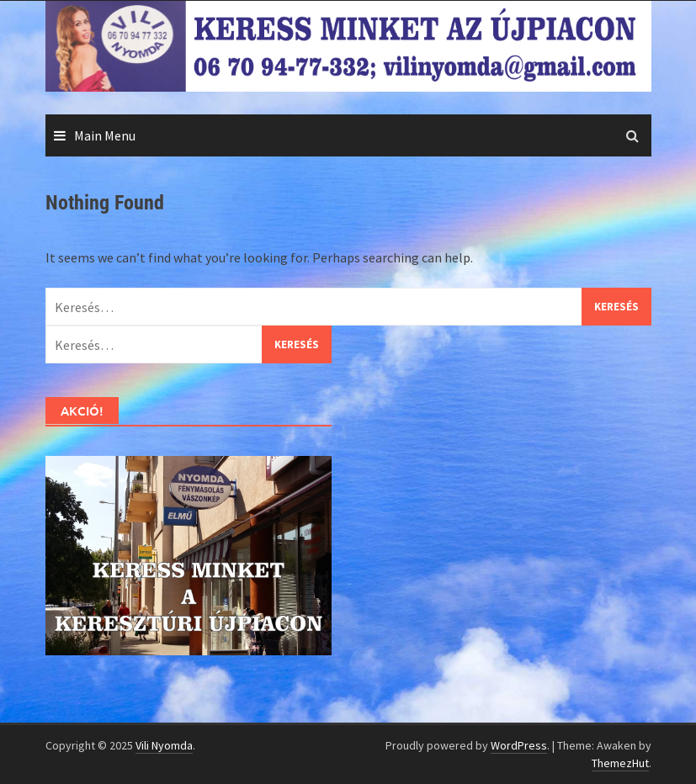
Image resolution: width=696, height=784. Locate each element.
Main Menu (105, 135)
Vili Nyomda (164, 745)
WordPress (519, 745)
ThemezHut (620, 763)
